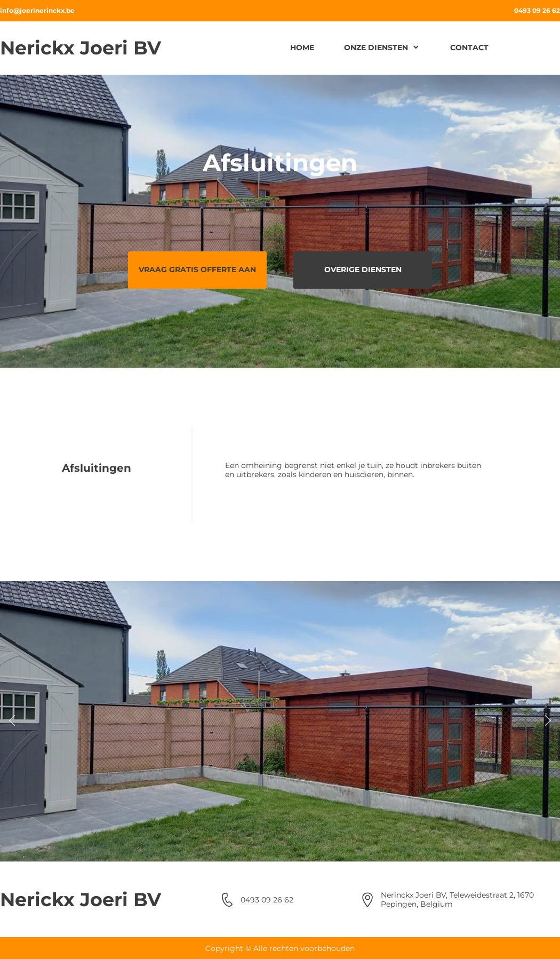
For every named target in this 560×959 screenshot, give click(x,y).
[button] (12, 721)
